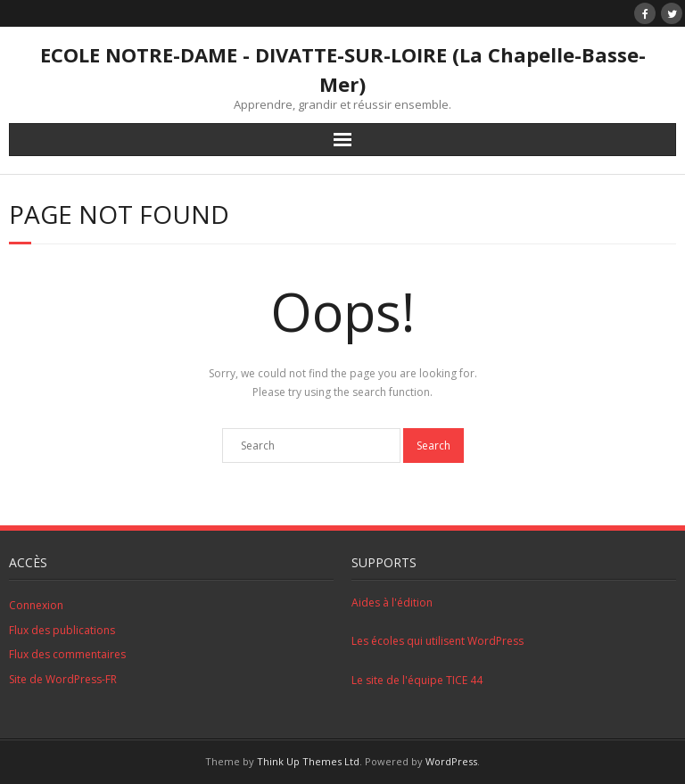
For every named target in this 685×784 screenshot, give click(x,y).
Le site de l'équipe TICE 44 (417, 680)
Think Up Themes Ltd (308, 761)
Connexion (36, 605)
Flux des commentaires (67, 654)
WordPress (451, 761)
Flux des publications (62, 630)
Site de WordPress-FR (63, 679)
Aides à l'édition (392, 602)
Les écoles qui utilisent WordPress (437, 641)
